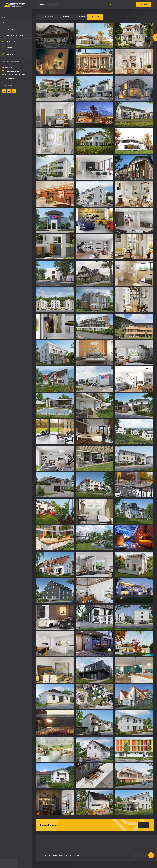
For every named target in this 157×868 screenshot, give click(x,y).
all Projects (49, 17)
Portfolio (11, 29)
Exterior (66, 17)
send (144, 825)
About (9, 48)
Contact (10, 54)
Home (9, 23)
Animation (11, 42)
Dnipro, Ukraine (10, 78)
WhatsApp (8, 68)
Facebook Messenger (12, 71)
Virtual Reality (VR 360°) (16, 35)
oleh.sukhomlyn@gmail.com (15, 75)
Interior (82, 17)
